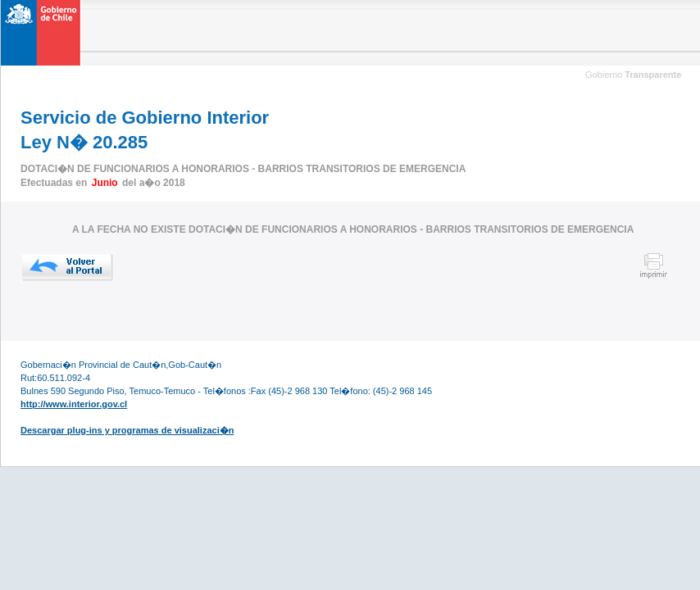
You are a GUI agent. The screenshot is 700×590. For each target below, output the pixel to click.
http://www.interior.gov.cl (74, 404)
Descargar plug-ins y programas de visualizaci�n (127, 430)
